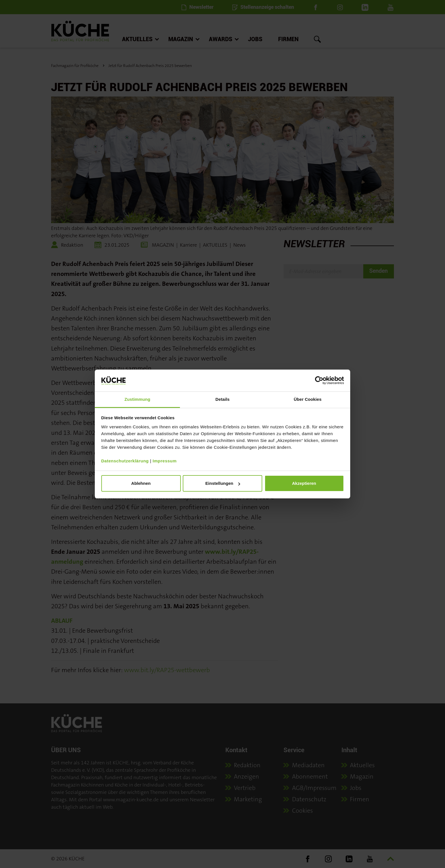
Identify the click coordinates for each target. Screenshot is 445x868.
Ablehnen (141, 483)
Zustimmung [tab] (138, 399)
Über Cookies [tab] (308, 399)
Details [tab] (222, 399)
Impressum (165, 461)
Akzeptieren (304, 483)
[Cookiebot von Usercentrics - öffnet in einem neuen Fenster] (319, 380)
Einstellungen (223, 483)
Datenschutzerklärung (125, 461)
